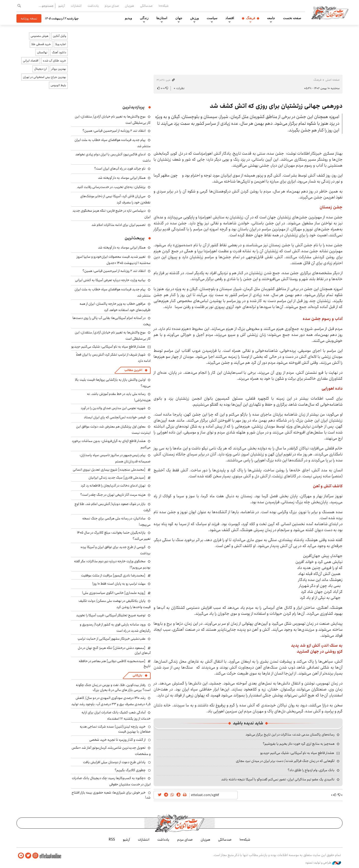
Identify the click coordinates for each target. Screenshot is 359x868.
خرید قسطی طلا (41, 44)
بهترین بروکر (59, 69)
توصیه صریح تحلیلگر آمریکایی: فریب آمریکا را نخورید (111, 615)
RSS (112, 840)
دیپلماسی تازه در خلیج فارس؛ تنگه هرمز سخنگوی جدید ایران (112, 214)
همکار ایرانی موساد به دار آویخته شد (122, 178)
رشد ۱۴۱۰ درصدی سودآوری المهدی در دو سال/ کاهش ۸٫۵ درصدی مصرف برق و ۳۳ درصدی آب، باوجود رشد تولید (111, 701)
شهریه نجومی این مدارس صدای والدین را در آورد (113, 408)
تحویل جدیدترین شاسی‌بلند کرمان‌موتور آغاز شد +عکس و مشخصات (111, 751)
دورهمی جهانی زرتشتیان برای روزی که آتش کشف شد (276, 106)
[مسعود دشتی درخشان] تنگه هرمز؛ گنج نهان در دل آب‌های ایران (114, 650)
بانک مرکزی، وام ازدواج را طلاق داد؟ (311, 770)
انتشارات (76, 6)
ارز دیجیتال (41, 69)
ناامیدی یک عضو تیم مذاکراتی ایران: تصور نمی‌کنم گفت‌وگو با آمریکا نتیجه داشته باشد (278, 779)
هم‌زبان (130, 6)
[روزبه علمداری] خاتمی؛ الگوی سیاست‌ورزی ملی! (114, 593)
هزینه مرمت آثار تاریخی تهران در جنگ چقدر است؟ (113, 495)
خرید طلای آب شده (54, 61)
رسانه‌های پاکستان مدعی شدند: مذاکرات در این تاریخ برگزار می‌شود (290, 735)
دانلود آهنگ (59, 52)
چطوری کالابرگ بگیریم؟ (130, 770)
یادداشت (93, 6)
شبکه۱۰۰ (164, 6)
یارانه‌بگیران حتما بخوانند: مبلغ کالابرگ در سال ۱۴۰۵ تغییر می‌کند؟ (114, 536)
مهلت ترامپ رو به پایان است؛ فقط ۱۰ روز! (119, 584)
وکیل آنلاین (59, 36)
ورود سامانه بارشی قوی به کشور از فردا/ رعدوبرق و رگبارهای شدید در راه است (115, 628)
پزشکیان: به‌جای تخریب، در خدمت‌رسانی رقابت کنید (111, 187)
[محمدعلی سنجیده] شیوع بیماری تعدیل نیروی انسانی (109, 470)
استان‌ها (162, 18)
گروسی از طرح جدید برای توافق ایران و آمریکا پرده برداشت (116, 550)
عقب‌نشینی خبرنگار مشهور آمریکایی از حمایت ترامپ (112, 639)
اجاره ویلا (61, 44)
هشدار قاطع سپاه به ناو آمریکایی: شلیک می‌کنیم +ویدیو (297, 753)
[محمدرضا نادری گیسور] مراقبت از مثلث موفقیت (113, 575)
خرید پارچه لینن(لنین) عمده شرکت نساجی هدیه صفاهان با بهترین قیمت (115, 729)
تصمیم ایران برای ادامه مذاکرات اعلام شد (119, 225)
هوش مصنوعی (40, 36)
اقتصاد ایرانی (31, 61)
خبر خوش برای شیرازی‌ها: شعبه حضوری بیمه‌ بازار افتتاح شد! (111, 795)
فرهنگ (251, 18)
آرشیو (62, 6)
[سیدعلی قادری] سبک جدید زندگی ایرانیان (117, 478)
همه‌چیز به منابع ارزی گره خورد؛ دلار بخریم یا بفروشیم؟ (299, 744)
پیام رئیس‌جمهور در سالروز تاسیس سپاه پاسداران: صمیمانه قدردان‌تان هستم (115, 458)
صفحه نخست (292, 18)
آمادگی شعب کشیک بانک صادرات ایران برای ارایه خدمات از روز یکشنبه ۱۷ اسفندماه (116, 715)
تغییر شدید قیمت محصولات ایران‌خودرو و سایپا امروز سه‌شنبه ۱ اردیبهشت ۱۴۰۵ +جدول (114, 260)
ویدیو (128, 18)
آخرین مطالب (133, 370)
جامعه (271, 18)
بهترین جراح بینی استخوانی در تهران (45, 77)
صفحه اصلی (332, 80)
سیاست (212, 18)
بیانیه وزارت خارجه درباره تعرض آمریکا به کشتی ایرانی (110, 280)
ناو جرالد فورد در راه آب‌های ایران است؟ (120, 169)
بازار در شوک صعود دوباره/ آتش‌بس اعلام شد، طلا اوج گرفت (113, 507)
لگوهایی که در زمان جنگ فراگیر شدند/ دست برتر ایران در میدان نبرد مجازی (285, 761)
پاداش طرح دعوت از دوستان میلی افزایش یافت (114, 762)
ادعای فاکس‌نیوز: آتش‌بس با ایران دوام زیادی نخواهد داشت (113, 157)
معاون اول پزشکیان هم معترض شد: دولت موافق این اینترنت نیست (113, 430)
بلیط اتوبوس (58, 85)
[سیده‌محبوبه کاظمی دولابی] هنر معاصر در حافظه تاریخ (115, 664)
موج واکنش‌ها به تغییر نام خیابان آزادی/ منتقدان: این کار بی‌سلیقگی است (113, 336)
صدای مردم (112, 6)
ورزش (194, 18)
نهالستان (42, 52)
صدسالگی (146, 6)
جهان (179, 18)
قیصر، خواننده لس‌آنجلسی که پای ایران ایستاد (115, 417)
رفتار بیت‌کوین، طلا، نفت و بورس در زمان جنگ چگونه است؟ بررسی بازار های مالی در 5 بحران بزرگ (113, 687)
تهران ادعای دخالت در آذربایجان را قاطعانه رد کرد (113, 486)
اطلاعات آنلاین (330, 12)
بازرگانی (137, 675)
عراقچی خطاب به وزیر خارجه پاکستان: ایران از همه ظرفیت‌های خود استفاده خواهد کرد (115, 307)
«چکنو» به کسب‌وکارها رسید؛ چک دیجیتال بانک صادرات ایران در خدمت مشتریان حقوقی (111, 781)
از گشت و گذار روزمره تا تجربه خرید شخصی (117, 740)
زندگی (144, 18)
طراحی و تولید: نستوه (323, 863)
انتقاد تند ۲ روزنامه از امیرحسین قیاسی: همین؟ (114, 131)
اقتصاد (230, 18)
